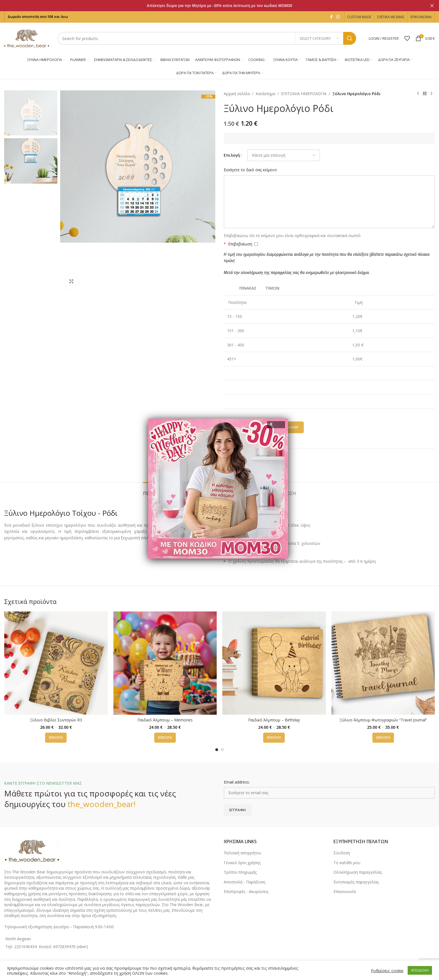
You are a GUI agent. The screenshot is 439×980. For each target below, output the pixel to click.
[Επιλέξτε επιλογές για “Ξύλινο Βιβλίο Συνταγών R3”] (56, 738)
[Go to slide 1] (217, 750)
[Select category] (319, 38)
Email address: (237, 782)
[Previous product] (418, 94)
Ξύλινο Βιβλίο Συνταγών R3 (56, 720)
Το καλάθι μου (347, 863)
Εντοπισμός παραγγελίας (356, 882)
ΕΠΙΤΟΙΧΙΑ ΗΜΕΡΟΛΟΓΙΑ (304, 94)
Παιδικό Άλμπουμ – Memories (165, 720)
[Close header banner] (432, 6)
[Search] (207, 38)
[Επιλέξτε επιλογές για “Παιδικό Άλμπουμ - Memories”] (165, 738)
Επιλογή (232, 155)
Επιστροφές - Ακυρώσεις (246, 891)
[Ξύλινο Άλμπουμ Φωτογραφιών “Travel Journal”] (383, 663)
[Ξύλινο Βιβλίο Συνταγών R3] (56, 663)
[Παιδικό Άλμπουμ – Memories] (165, 663)
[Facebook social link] (331, 17)
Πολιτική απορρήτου (242, 853)
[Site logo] (27, 38)
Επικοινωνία (345, 891)
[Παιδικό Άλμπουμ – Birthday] (274, 663)
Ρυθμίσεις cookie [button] (387, 970)
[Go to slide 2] (222, 750)
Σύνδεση (342, 853)
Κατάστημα (265, 94)
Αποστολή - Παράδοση (245, 882)
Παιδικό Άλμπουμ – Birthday (274, 720)
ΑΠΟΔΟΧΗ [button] (420, 970)
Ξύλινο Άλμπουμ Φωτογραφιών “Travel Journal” (383, 720)
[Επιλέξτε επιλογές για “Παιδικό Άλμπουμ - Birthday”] (274, 738)
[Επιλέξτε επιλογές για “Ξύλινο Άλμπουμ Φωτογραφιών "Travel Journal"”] (383, 738)
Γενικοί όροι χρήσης (242, 863)
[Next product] (431, 94)
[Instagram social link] (338, 17)
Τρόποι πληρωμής (240, 872)
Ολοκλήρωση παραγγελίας (358, 872)
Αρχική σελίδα (237, 94)
